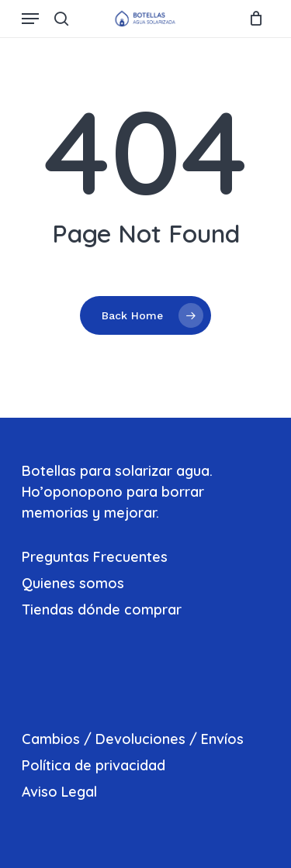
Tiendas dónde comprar (102, 610)
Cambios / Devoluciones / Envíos (133, 739)
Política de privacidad (94, 765)
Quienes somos (73, 583)
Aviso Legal (59, 792)
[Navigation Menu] (30, 19)
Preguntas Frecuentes (95, 557)
